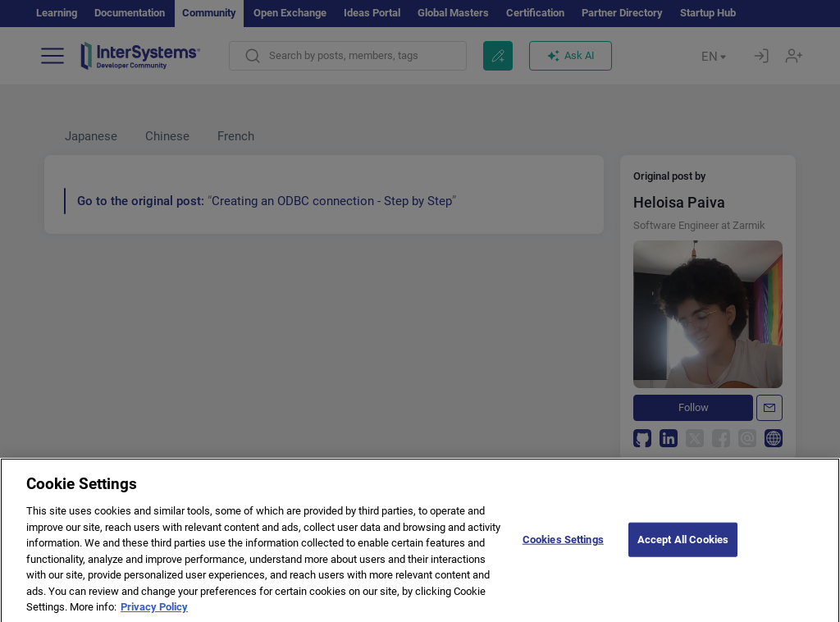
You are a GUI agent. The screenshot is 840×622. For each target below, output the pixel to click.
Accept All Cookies (683, 552)
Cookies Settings (563, 552)
